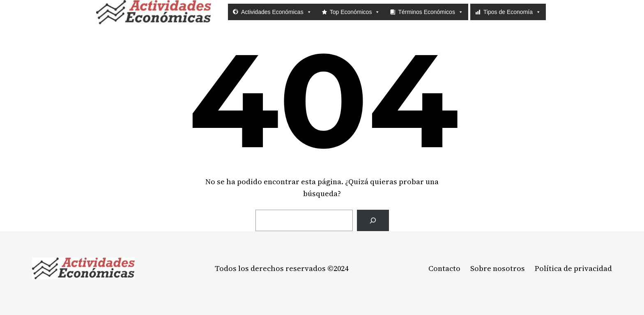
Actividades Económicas (276, 12)
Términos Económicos (431, 12)
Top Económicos (355, 12)
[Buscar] (373, 221)
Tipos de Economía (512, 12)
